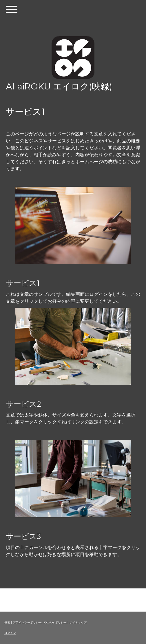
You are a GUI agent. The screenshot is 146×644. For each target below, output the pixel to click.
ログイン (10, 633)
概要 (7, 622)
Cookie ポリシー (55, 622)
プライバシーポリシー (27, 622)
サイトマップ (78, 622)
